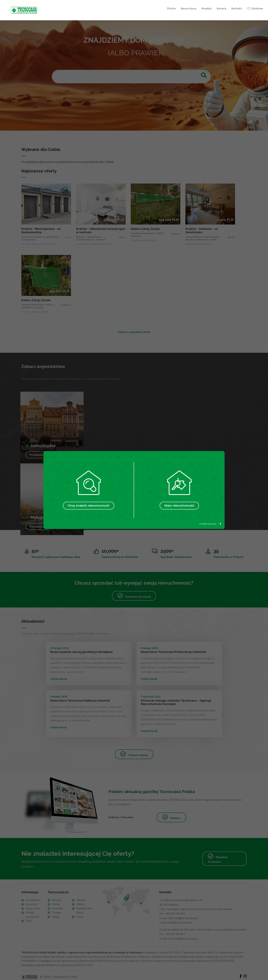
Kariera (131, 8)
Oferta (81, 8)
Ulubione (167, 8)
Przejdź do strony (210, 524)
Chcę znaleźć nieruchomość (89, 506)
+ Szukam (235, 8)
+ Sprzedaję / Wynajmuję (201, 8)
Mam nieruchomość (179, 506)
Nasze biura (98, 8)
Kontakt (146, 8)
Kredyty (116, 8)
